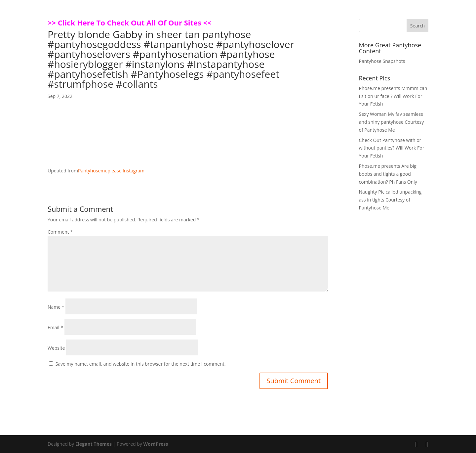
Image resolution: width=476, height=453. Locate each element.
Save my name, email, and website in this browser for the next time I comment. (141, 364)
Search (417, 26)
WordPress (156, 444)
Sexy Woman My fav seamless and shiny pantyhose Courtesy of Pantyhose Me (392, 122)
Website (56, 348)
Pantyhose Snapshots (382, 61)
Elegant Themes (94, 444)
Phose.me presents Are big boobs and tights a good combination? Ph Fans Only (388, 174)
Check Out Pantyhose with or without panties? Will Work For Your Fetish (392, 148)
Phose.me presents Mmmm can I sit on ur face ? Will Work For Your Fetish (393, 96)
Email (55, 327)
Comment (60, 232)
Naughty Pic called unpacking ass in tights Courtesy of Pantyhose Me (390, 200)
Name (56, 307)
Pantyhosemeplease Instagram (111, 171)
